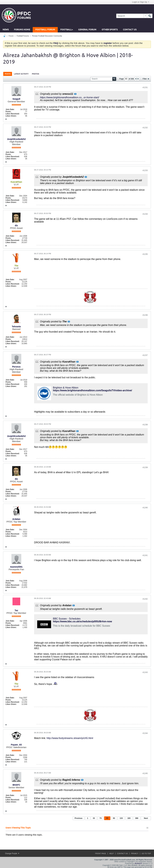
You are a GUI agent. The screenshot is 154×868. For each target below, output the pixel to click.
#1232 (145, 128)
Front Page (101, 853)
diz (16, 225)
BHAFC (16, 785)
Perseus (16, 367)
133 (121, 818)
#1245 (145, 773)
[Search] (132, 16)
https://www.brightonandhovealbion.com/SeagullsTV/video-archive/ (92, 390)
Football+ (67, 30)
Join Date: (10, 109)
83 (107, 818)
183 (129, 818)
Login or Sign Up (141, 2)
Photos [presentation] (35, 74)
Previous (79, 818)
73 (101, 818)
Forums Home (22, 30)
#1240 (145, 508)
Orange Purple (12, 853)
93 (114, 818)
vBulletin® (138, 863)
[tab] (8, 74)
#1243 (145, 672)
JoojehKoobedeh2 (16, 139)
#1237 (145, 355)
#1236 (145, 315)
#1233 (145, 170)
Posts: (8, 112)
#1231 (145, 87)
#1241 (145, 555)
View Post (75, 94)
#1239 (145, 467)
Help (111, 853)
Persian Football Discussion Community (47, 36)
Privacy (135, 853)
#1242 (145, 599)
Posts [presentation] (8, 74)
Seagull (16, 99)
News (6, 30)
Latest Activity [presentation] (21, 74)
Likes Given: (11, 116)
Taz (16, 610)
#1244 (145, 733)
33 (94, 818)
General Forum (87, 30)
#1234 (145, 214)
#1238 (145, 425)
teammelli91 (16, 567)
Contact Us (130, 30)
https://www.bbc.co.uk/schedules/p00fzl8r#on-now (82, 621)
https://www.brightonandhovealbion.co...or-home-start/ (70, 97)
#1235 (145, 254)
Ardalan (16, 519)
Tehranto (16, 327)
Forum (11, 36)
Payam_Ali (16, 745)
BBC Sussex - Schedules (67, 619)
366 (137, 818)
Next (146, 818)
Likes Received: (13, 114)
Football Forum (45, 30)
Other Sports (110, 30)
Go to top (146, 853)
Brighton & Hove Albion (66, 388)
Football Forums (23, 36)
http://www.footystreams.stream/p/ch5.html (70, 738)
